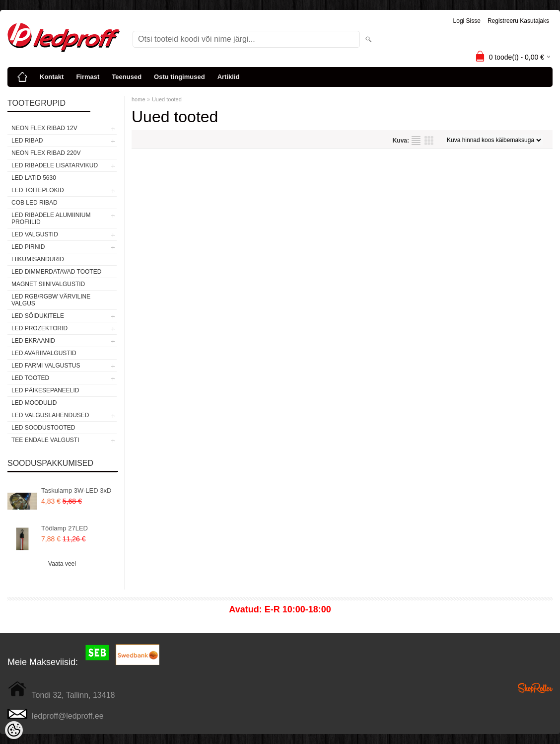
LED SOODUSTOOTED (43, 428)
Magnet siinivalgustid (48, 284)
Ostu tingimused (179, 77)
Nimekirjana (416, 141)
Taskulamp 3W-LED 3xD (76, 490)
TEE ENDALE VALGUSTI (45, 440)
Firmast (88, 77)
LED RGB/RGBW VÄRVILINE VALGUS (51, 300)
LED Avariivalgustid (44, 353)
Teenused (127, 77)
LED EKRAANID (33, 341)
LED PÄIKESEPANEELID (45, 390)
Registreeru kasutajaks (518, 21)
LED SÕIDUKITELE (38, 316)
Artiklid (229, 77)
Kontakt (52, 77)
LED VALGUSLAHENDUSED (50, 415)
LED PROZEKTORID (39, 328)
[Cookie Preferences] (14, 730)
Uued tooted (167, 99)
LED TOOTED (30, 378)
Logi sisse (467, 21)
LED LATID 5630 (34, 178)
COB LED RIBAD (35, 203)
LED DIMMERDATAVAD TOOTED (56, 272)
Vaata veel (62, 564)
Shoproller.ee (535, 688)
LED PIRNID (28, 247)
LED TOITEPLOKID (38, 190)
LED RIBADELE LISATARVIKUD (55, 165)
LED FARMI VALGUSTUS (46, 366)
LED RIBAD (27, 141)
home (139, 99)
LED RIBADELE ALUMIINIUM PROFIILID (51, 219)
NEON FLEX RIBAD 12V (44, 128)
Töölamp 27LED (65, 528)
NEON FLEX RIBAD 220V (46, 153)
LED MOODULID (34, 403)
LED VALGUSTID (35, 234)
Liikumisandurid (38, 259)
